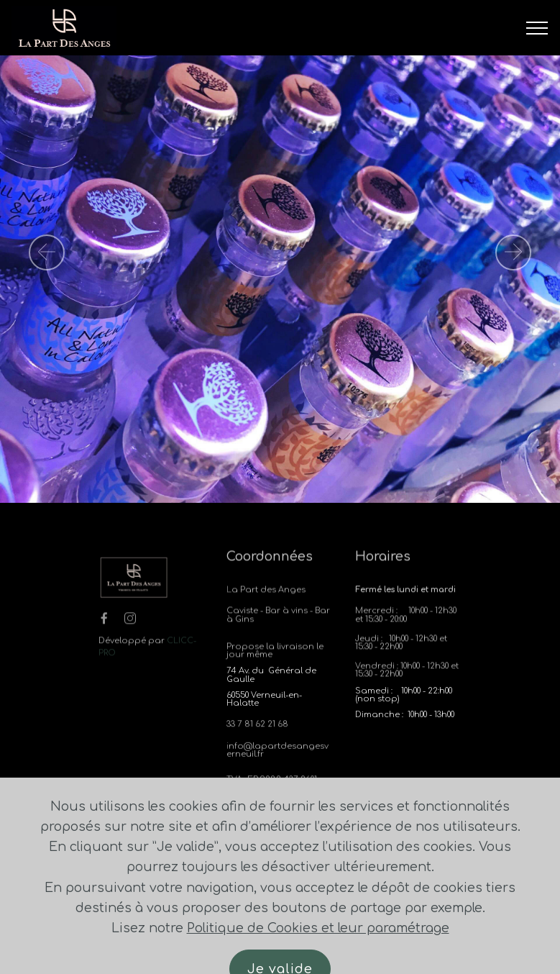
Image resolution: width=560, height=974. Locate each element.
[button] (47, 252)
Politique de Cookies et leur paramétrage (318, 953)
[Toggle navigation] (537, 28)
